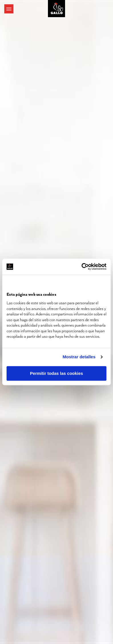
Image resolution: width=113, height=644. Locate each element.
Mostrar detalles (79, 357)
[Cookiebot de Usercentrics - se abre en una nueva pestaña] (81, 267)
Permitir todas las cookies (56, 373)
